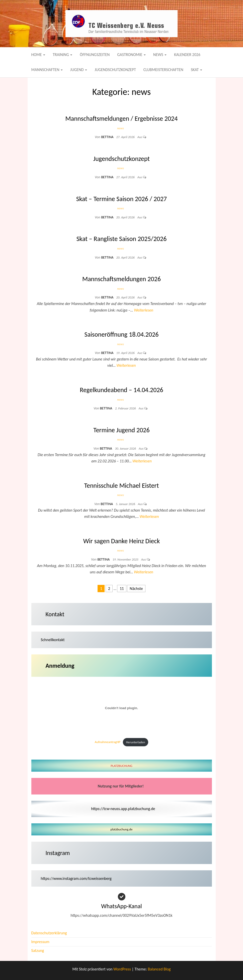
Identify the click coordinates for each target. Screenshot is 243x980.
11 (122, 589)
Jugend (79, 70)
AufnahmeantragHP (108, 742)
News (160, 55)
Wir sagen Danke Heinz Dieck (122, 541)
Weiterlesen (144, 310)
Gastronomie (131, 55)
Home (38, 55)
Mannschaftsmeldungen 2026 (121, 279)
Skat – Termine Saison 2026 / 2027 (122, 199)
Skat (196, 70)
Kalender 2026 (187, 55)
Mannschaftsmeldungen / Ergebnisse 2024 (122, 118)
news (120, 128)
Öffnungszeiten (95, 55)
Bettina (108, 137)
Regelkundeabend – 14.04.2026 (121, 390)
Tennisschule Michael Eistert (122, 485)
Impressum (40, 942)
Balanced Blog (159, 969)
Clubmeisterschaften (163, 70)
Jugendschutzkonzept (115, 70)
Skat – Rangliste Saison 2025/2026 (122, 239)
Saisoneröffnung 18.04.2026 (121, 334)
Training (62, 55)
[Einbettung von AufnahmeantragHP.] (122, 708)
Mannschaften (47, 70)
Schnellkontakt (53, 640)
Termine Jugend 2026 (121, 430)
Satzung (38, 951)
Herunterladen (135, 742)
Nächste (136, 589)
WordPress (122, 969)
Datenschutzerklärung (49, 933)
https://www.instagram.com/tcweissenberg (76, 878)
